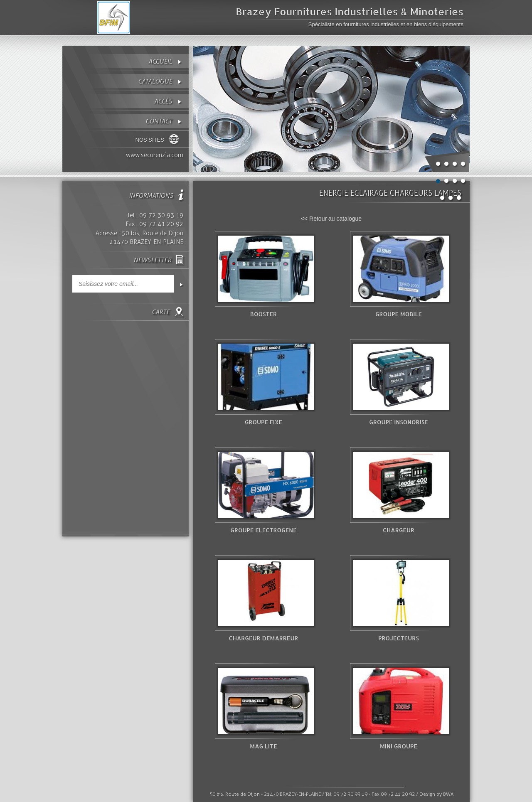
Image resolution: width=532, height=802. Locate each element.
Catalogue (155, 81)
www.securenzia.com (155, 155)
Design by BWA (436, 794)
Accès (163, 101)
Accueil (160, 61)
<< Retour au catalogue (331, 219)
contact (159, 121)
